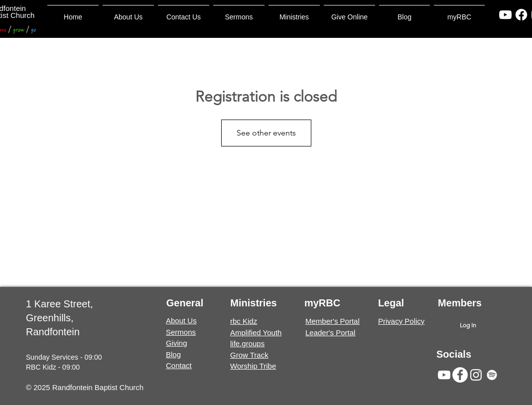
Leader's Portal (330, 333)
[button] (239, 13)
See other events (266, 133)
